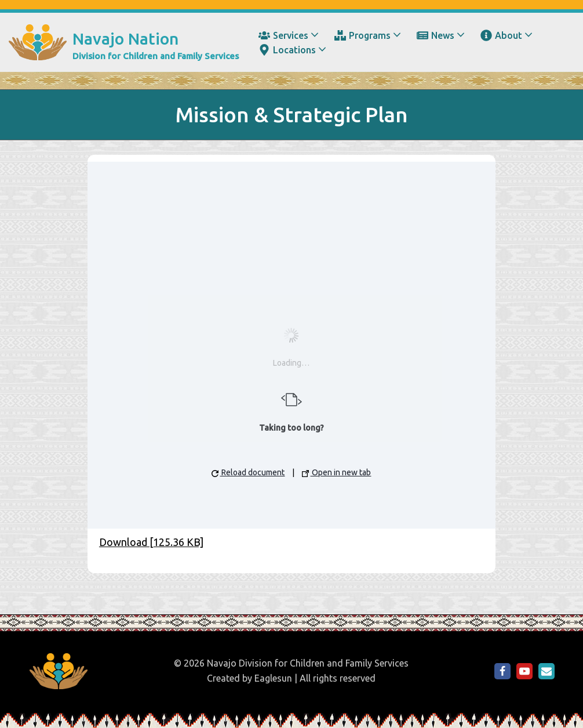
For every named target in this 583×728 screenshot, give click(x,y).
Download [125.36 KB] (151, 542)
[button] (315, 35)
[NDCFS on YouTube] (524, 671)
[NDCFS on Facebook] (502, 671)
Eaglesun (273, 678)
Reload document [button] (248, 472)
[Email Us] (546, 671)
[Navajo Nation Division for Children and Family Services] (124, 42)
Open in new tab (336, 472)
